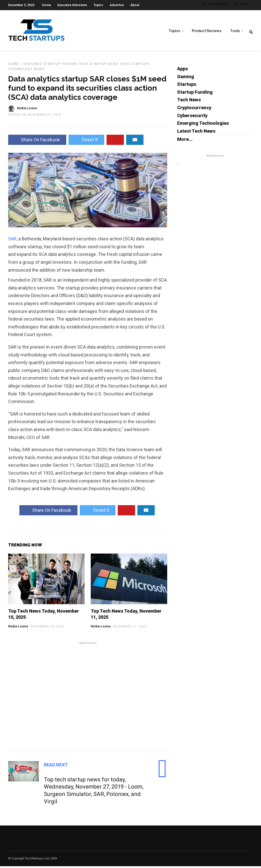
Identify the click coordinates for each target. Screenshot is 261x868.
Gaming (186, 78)
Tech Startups (135, 66)
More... (185, 141)
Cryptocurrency (194, 109)
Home (47, 5)
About (135, 5)
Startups (187, 86)
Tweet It (86, 141)
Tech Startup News (99, 66)
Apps (182, 70)
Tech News (189, 101)
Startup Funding (61, 66)
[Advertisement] (88, 697)
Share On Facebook (37, 141)
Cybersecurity (192, 117)
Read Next (56, 767)
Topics (98, 5)
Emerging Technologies (203, 125)
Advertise (117, 5)
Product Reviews (207, 31)
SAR (12, 240)
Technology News (26, 71)
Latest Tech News (196, 133)
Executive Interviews (72, 5)
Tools (235, 31)
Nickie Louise (18, 628)
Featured (33, 66)
